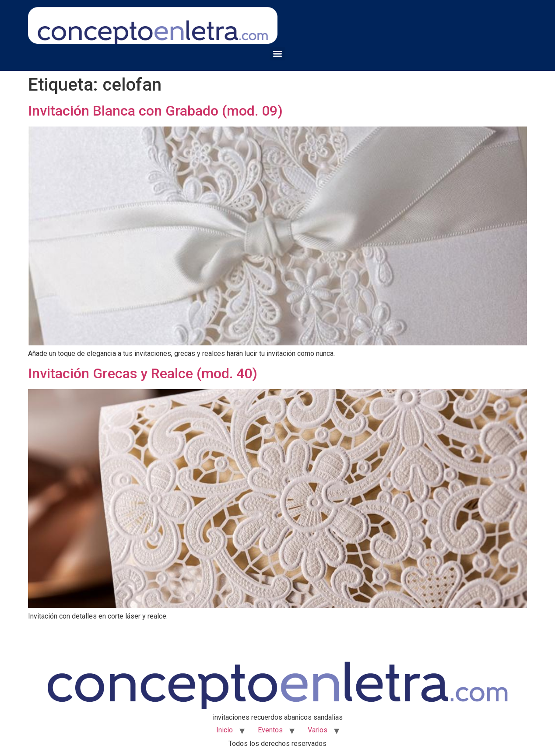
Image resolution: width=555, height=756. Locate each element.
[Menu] (277, 54)
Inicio (225, 730)
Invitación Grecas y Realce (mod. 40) (143, 373)
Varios (318, 730)
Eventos (270, 730)
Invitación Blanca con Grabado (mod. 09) (155, 111)
